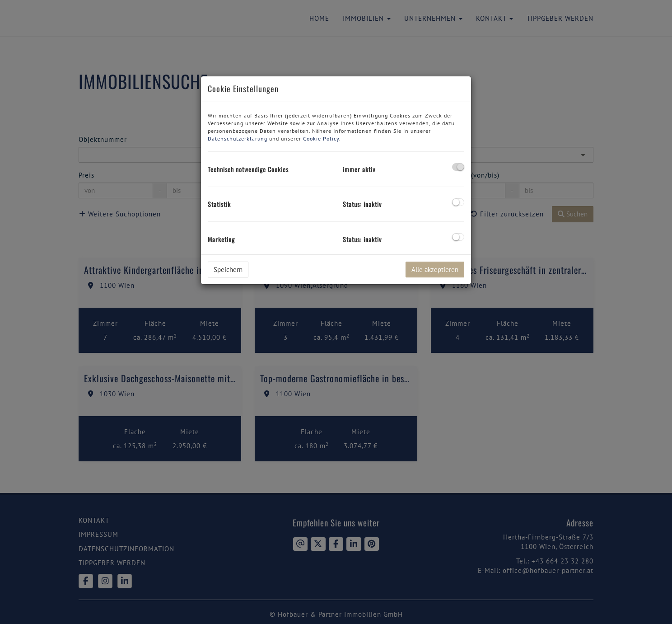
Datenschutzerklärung (238, 138)
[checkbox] (458, 167)
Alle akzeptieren (435, 270)
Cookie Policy (321, 138)
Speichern (228, 270)
